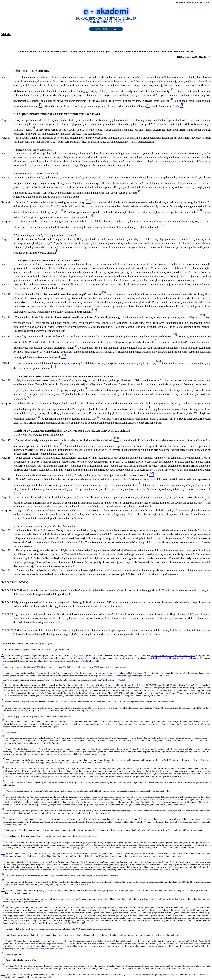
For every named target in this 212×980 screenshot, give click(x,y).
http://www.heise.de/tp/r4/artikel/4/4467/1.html (42, 949)
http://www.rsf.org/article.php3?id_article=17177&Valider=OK (71, 661)
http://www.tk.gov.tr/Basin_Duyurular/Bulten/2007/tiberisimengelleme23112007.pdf (114, 688)
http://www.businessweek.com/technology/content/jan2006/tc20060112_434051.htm (132, 676)
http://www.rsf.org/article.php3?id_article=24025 (173, 655)
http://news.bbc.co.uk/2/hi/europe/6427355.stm (26, 667)
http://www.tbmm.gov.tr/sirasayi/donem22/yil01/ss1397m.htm (150, 870)
